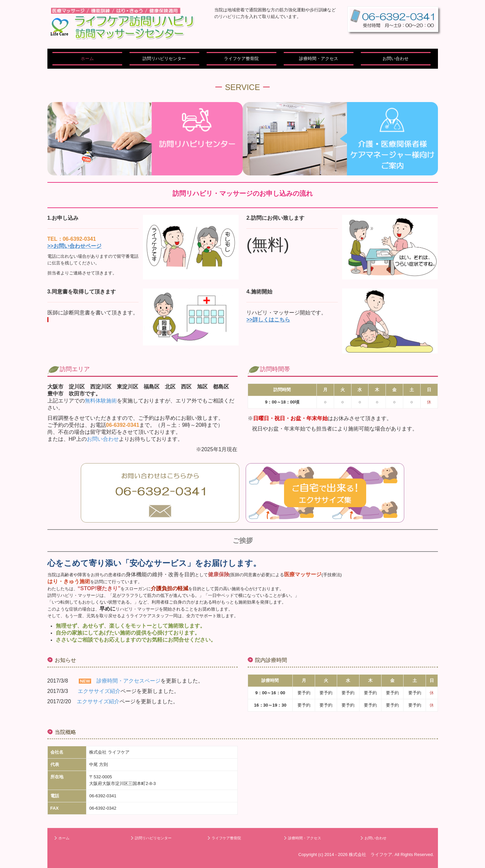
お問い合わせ (396, 59)
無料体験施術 (101, 401)
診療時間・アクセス (319, 59)
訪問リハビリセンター (164, 59)
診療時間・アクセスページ (129, 681)
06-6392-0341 (103, 796)
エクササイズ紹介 (99, 691)
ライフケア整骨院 (241, 59)
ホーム (87, 59)
